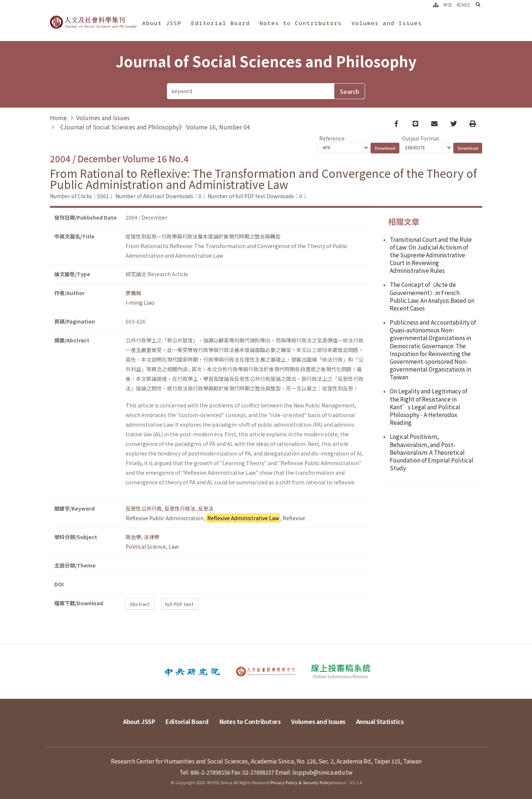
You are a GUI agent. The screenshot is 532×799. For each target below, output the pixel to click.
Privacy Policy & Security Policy (301, 782)
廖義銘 (133, 293)
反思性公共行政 (144, 508)
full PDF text (179, 604)
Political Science (146, 546)
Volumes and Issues (387, 23)
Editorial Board (220, 23)
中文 (448, 5)
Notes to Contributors (301, 23)
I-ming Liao (140, 302)
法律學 (151, 537)
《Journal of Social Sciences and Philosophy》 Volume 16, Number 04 (154, 127)
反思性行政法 (180, 508)
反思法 (206, 508)
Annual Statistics (175, 68)
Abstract (140, 604)
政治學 (133, 537)
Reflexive (294, 518)
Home (58, 118)
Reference (332, 138)
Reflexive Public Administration (165, 518)
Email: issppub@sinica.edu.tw (314, 772)
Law (173, 546)
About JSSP (162, 23)
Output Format (421, 138)
